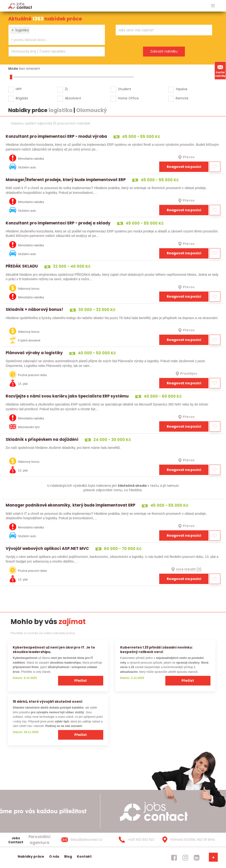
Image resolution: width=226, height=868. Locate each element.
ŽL (67, 89)
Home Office (128, 98)
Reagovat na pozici (184, 167)
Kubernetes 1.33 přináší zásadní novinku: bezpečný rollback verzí (157, 650)
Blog (68, 856)
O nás (54, 856)
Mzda (13, 69)
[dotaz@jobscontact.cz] (87, 840)
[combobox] (57, 35)
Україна (181, 89)
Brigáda (22, 98)
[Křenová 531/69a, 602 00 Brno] (187, 840)
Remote (182, 98)
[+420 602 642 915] (137, 840)
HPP (19, 89)
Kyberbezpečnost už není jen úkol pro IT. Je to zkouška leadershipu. (54, 650)
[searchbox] (54, 40)
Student (125, 89)
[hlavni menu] (213, 6)
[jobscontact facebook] (174, 858)
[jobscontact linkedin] (197, 858)
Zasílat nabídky (220, 70)
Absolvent (73, 98)
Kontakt (84, 856)
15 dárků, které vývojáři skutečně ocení (48, 702)
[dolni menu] (213, 857)
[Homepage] (20, 6)
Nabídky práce (31, 856)
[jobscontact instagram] (185, 858)
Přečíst (81, 681)
